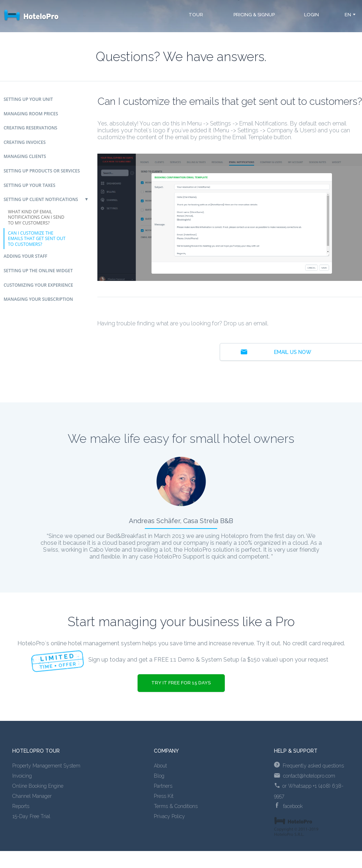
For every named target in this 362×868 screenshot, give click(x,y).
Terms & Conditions (176, 806)
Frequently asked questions (309, 766)
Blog (159, 776)
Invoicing (22, 776)
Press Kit (164, 796)
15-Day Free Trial (31, 816)
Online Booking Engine (38, 786)
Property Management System (46, 766)
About (160, 766)
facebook (289, 806)
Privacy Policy (169, 816)
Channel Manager (32, 796)
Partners (163, 786)
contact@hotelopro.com (305, 776)
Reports (21, 806)
